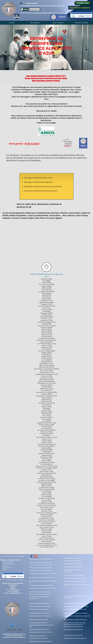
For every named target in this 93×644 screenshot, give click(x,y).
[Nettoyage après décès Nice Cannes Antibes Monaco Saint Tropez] (32, 556)
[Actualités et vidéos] (83, 3)
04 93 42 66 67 (32, 144)
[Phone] (21, 3)
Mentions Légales (12, 580)
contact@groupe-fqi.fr (15, 593)
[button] (35, 23)
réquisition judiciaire (41, 13)
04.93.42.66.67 (32, 3)
